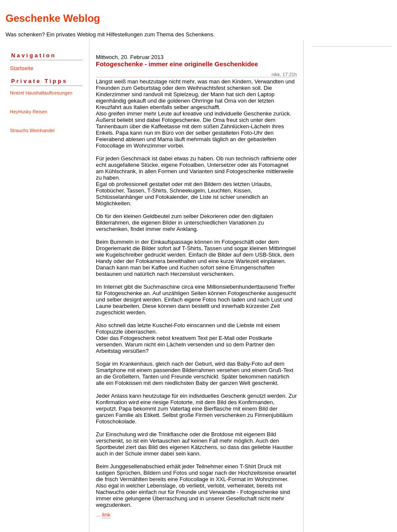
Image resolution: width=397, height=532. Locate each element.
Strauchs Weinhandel (32, 130)
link (106, 515)
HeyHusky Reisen (28, 112)
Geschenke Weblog (53, 18)
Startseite (22, 68)
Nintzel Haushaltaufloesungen (41, 93)
